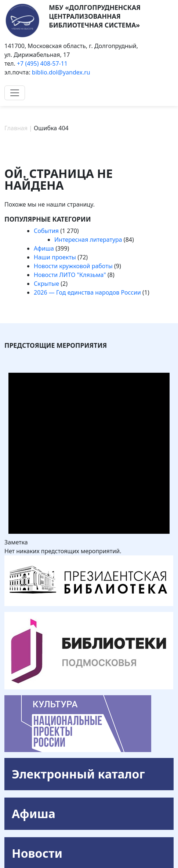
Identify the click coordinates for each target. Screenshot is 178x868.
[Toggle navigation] (15, 93)
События (46, 231)
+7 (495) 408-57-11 (42, 63)
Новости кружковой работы (73, 266)
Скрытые (46, 284)
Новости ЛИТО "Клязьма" (70, 275)
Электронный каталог (78, 774)
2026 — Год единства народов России (87, 292)
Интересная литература (88, 240)
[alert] (89, 454)
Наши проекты (55, 257)
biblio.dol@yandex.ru (61, 72)
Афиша (44, 248)
